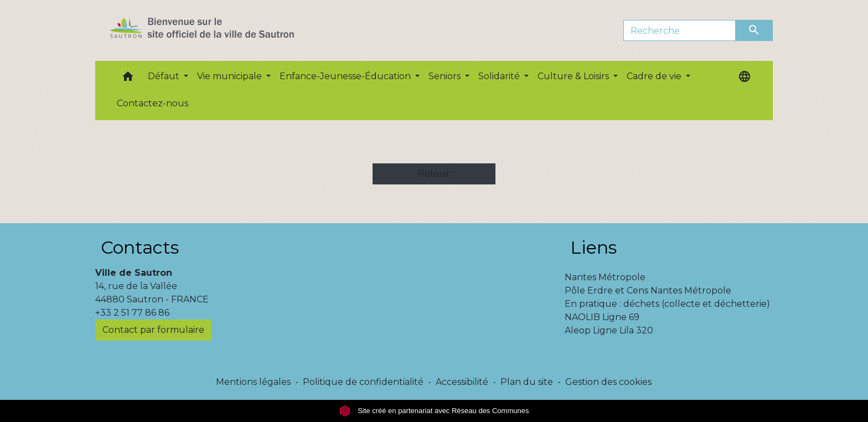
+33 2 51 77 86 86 (132, 313)
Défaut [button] (165, 76)
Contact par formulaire (153, 330)
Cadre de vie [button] (655, 76)
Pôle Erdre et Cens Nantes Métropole (648, 290)
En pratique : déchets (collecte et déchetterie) (667, 304)
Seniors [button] (446, 76)
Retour (434, 174)
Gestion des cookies (608, 382)
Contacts (140, 247)
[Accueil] (222, 30)
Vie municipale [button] (231, 76)
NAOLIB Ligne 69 (602, 317)
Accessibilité (462, 382)
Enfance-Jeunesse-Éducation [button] (346, 76)
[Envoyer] (755, 30)
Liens (593, 247)
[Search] (680, 30)
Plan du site (527, 382)
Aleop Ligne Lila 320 (609, 330)
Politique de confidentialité (363, 382)
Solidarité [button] (500, 76)
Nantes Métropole (605, 277)
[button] (128, 79)
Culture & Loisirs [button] (574, 76)
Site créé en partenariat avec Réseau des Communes (434, 411)
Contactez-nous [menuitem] (153, 103)
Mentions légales (253, 382)
